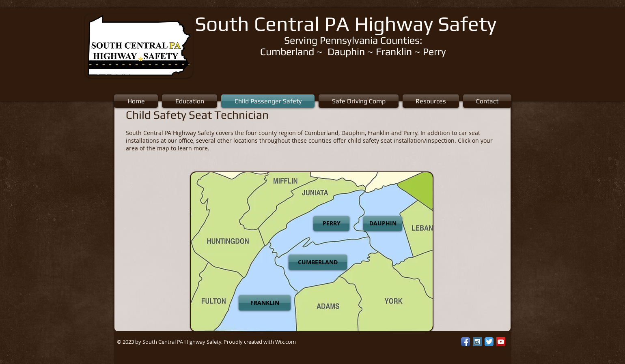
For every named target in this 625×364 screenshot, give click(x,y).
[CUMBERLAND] (318, 262)
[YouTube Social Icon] (501, 342)
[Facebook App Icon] (466, 342)
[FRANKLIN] (265, 303)
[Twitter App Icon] (489, 342)
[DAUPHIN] (383, 224)
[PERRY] (331, 224)
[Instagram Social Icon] (477, 342)
